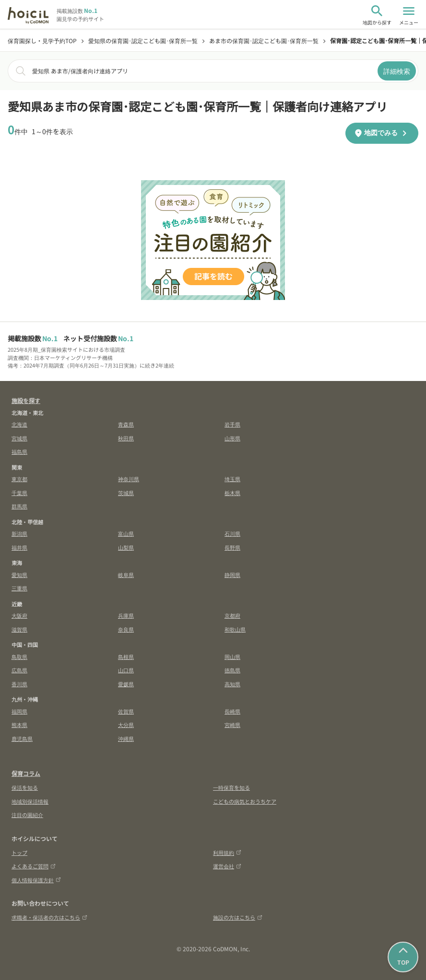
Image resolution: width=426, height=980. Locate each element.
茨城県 (126, 493)
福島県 (19, 451)
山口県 (126, 670)
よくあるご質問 (34, 866)
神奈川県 (129, 479)
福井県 (19, 547)
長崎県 (232, 711)
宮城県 (19, 438)
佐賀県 (126, 711)
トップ (19, 853)
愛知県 (19, 575)
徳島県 (232, 670)
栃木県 (232, 493)
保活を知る (25, 787)
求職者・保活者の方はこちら (49, 917)
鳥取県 (19, 657)
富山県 (126, 533)
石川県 (232, 533)
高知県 (232, 684)
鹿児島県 (22, 738)
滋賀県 (19, 629)
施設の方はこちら (238, 917)
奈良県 (126, 629)
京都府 (232, 615)
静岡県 (232, 575)
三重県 (19, 588)
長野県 (232, 547)
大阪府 (19, 615)
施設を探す (26, 400)
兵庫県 (126, 615)
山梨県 (126, 547)
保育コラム (26, 773)
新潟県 (19, 533)
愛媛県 (126, 684)
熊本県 (19, 725)
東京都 (19, 479)
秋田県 (126, 438)
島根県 (126, 657)
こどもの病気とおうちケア (245, 801)
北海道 (19, 424)
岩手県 (232, 424)
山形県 (232, 438)
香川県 (19, 684)
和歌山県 (235, 629)
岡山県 (232, 657)
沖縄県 (126, 738)
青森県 (126, 424)
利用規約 (227, 853)
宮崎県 (232, 725)
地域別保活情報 (30, 801)
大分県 (126, 725)
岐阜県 (126, 575)
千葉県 (19, 493)
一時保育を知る (231, 787)
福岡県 (19, 711)
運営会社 (227, 866)
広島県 (19, 670)
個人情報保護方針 (36, 880)
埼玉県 (232, 479)
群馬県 (19, 506)
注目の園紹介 (27, 815)
